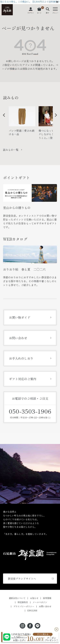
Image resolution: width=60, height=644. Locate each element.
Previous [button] (3, 118)
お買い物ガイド (20, 317)
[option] (22, 122)
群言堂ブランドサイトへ (22, 579)
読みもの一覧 (11, 150)
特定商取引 (23, 602)
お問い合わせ (18, 338)
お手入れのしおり (21, 358)
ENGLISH (32, 610)
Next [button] (55, 118)
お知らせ (34, 598)
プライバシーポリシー (24, 606)
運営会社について (17, 598)
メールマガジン (40, 602)
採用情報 (47, 598)
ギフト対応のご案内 (23, 379)
